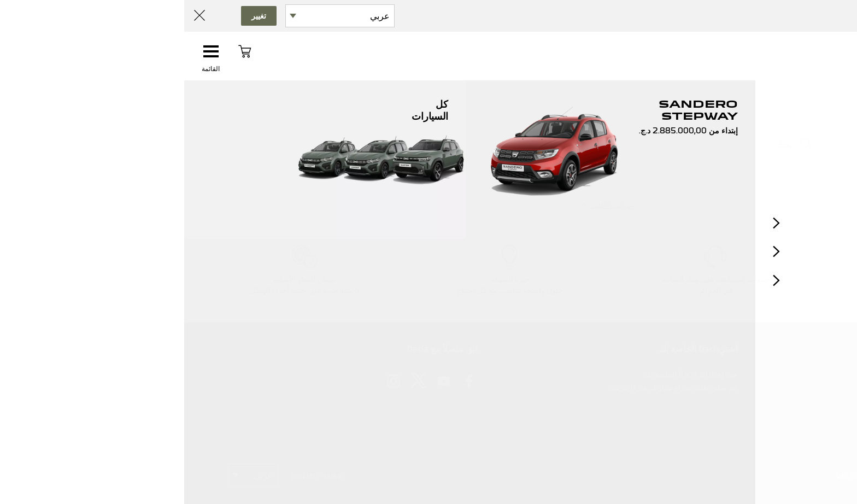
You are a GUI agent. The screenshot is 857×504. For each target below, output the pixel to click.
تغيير (75, 16)
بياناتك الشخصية (740, 476)
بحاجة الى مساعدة (784, 428)
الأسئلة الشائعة (790, 388)
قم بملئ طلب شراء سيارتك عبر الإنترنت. (489, 388)
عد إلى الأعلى (428, 205)
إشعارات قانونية (792, 476)
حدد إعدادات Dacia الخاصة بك (506, 374)
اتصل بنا (801, 374)
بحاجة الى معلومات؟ (781, 401)
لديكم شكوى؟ (791, 414)
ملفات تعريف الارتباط (680, 476)
